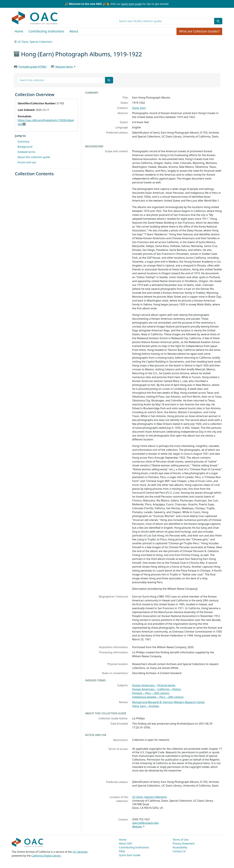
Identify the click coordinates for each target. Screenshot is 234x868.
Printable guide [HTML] (33, 67)
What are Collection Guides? (199, 31)
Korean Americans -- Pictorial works (154, 685)
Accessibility (180, 847)
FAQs (122, 851)
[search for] (166, 21)
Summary (23, 142)
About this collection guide (34, 157)
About (74, 31)
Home (19, 31)
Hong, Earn (139, 108)
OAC (35, 18)
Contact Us (179, 851)
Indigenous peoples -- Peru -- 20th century (158, 697)
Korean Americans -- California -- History (156, 689)
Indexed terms (26, 152)
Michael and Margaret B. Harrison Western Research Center (168, 702)
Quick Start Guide (130, 855)
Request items (64, 67)
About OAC (126, 843)
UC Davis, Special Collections (35, 42)
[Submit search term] (218, 21)
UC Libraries (80, 852)
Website (137, 827)
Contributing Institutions (46, 31)
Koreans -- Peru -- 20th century (151, 693)
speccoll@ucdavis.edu (145, 823)
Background (25, 147)
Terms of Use (181, 840)
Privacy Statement (184, 843)
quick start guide (131, 4)
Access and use (27, 162)
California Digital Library (46, 856)
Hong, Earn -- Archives (146, 706)
